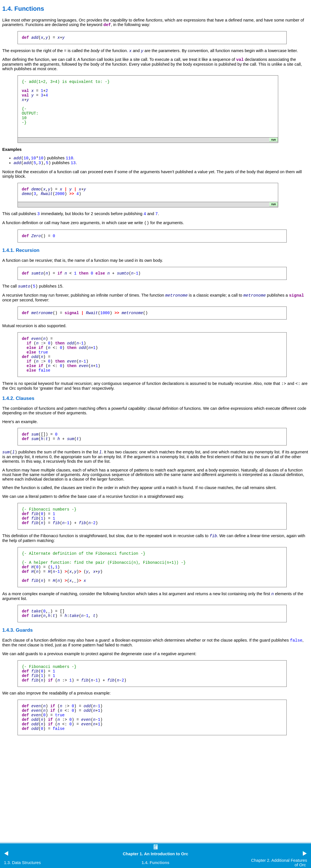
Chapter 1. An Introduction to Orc (155, 854)
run (273, 143)
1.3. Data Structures (22, 863)
